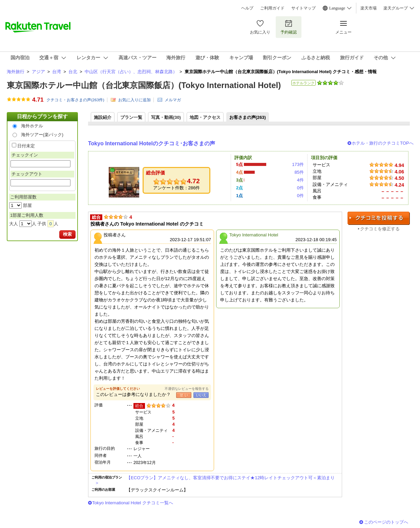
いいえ (201, 395)
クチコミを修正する (380, 229)
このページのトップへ (386, 522)
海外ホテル (32, 126)
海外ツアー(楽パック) (42, 135)
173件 (298, 164)
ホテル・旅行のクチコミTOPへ (383, 143)
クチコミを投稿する (379, 218)
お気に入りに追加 (134, 100)
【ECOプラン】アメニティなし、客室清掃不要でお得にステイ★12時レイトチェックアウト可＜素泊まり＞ (215, 480)
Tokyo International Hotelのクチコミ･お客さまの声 (152, 143)
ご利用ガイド (272, 8)
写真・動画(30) (166, 117)
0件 (300, 188)
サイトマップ (303, 8)
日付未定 (26, 146)
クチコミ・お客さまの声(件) (75, 100)
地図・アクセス (205, 117)
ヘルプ (247, 8)
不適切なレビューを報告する (187, 389)
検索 (67, 234)
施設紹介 (103, 117)
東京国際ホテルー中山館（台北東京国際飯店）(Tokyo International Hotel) (144, 85)
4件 (300, 180)
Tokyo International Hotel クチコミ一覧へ (133, 503)
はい (184, 395)
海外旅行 (16, 72)
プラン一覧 (131, 117)
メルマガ (173, 100)
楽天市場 (369, 8)
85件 (299, 172)
